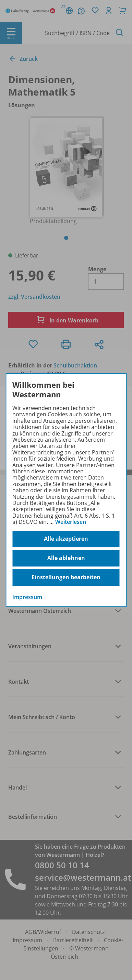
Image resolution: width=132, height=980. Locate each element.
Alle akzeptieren (66, 539)
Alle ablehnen (66, 558)
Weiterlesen (71, 522)
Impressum (27, 597)
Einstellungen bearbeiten (66, 577)
